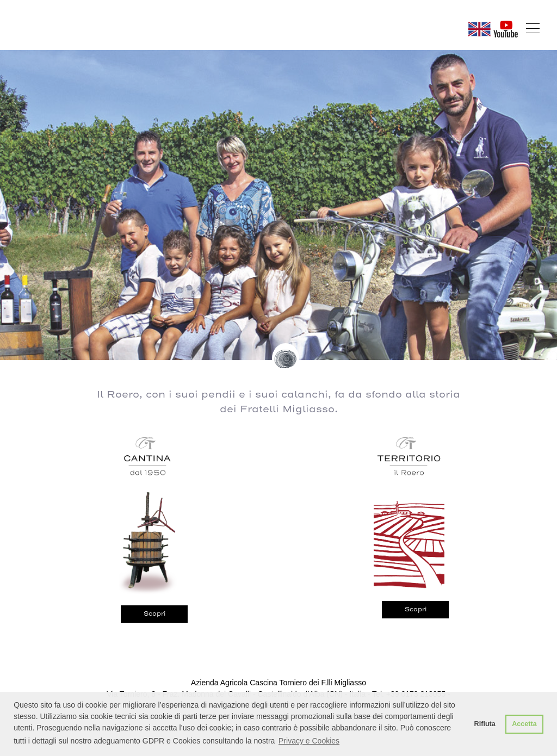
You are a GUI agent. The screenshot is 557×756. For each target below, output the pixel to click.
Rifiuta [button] (485, 724)
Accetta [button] (524, 724)
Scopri (154, 614)
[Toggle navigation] (533, 29)
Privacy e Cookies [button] (309, 741)
